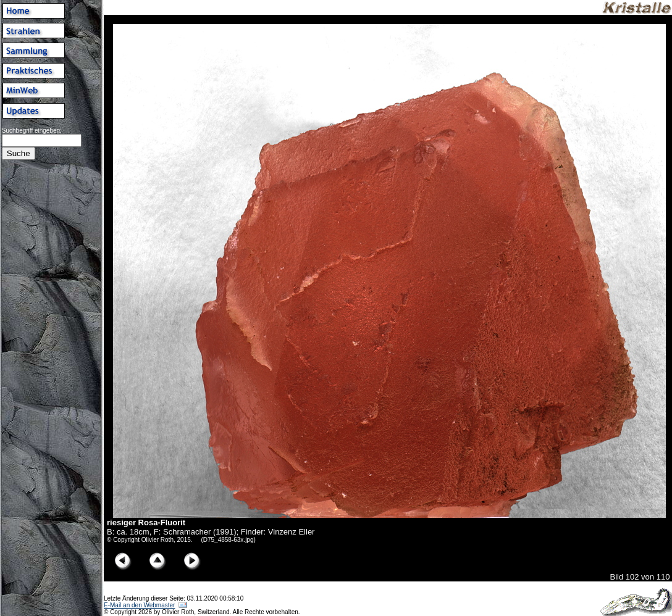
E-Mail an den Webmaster (139, 605)
